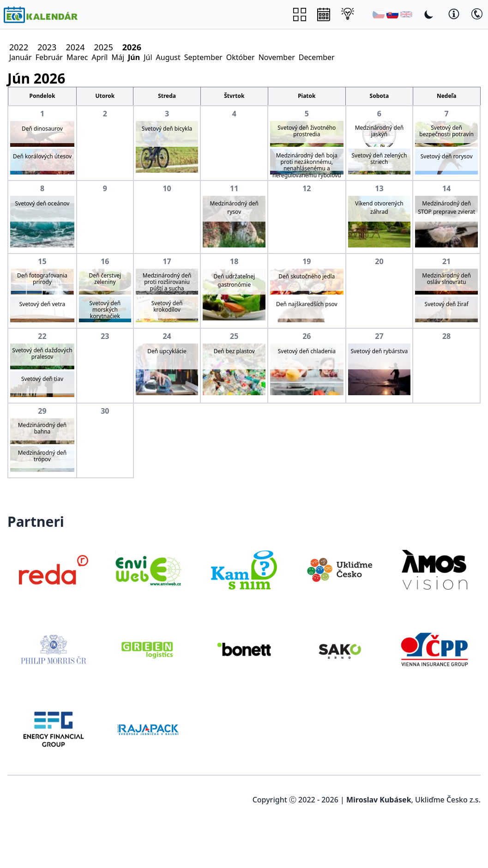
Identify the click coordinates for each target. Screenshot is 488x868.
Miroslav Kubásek (379, 800)
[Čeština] (379, 14)
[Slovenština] (392, 14)
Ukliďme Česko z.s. (448, 800)
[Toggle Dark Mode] (429, 14)
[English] (406, 14)
